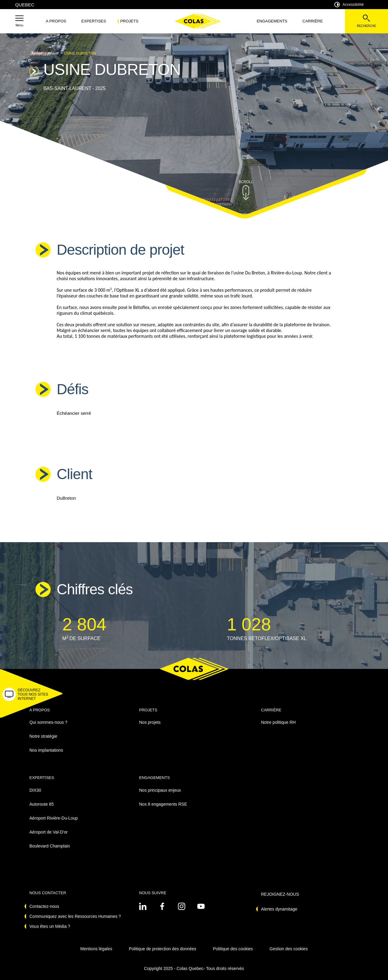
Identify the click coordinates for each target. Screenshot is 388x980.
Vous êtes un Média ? (50, 926)
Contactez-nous (44, 906)
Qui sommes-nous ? (48, 722)
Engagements (272, 21)
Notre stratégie (43, 736)
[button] (19, 21)
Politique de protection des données (163, 949)
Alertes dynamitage (279, 909)
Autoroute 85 (42, 804)
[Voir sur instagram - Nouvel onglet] (182, 906)
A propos (56, 21)
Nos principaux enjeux (160, 790)
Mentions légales (96, 949)
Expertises (94, 21)
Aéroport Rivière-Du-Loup (54, 818)
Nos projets (150, 722)
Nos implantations (46, 750)
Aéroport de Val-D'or (48, 832)
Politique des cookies (233, 949)
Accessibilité (349, 5)
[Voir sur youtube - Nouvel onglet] (201, 906)
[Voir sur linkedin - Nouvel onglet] (143, 906)
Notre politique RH (278, 722)
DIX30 (35, 790)
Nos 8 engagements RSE (163, 804)
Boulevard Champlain (50, 846)
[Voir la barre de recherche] (366, 21)
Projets (129, 21)
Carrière (313, 21)
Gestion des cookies (289, 949)
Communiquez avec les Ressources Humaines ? (75, 916)
